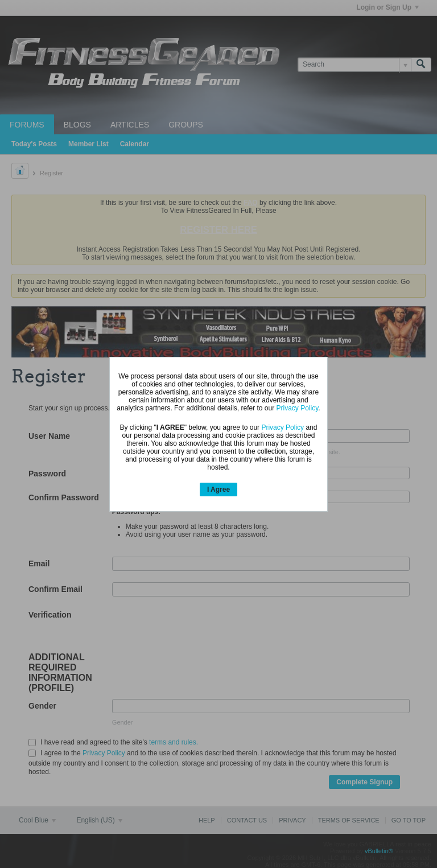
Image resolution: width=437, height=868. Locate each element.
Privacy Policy (298, 408)
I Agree (218, 489)
